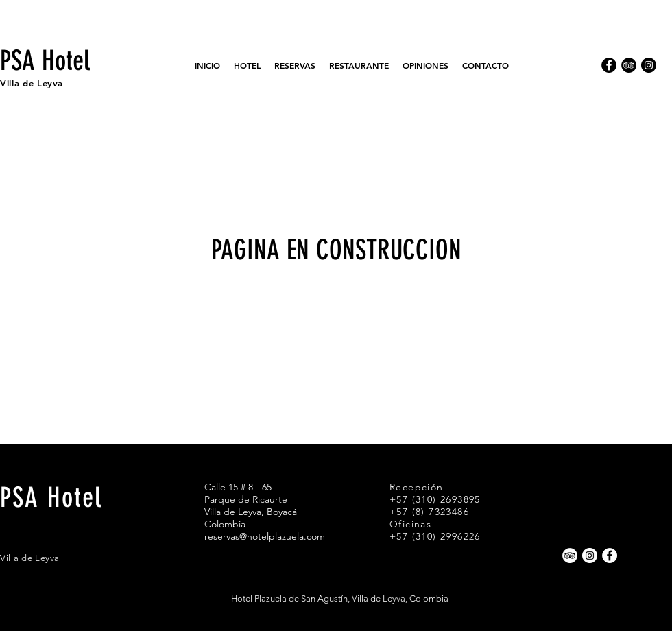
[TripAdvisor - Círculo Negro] (629, 65)
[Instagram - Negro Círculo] (649, 65)
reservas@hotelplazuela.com (265, 536)
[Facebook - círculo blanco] (610, 556)
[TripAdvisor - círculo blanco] (570, 556)
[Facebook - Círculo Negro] (609, 65)
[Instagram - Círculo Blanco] (590, 556)
